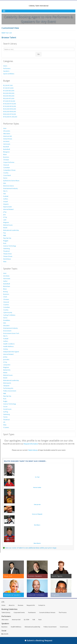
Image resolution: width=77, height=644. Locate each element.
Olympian (6, 386)
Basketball (7, 149)
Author (5, 281)
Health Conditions (9, 344)
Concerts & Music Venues (47, 612)
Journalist (6, 359)
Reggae (6, 241)
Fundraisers (32, 612)
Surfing (6, 412)
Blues (5, 154)
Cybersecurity (8, 312)
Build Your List (7, 33)
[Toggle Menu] (38, 11)
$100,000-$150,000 (10, 104)
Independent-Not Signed (11, 352)
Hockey (6, 349)
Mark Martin (37, 543)
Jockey (5, 357)
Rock (5, 243)
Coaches (6, 305)
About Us (12, 605)
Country (6, 173)
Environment (7, 331)
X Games (6, 427)
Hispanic (6, 204)
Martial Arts (7, 370)
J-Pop (5, 212)
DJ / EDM (27, 620)
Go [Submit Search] (38, 54)
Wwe (5, 262)
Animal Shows (8, 139)
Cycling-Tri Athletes (9, 315)
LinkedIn (5, 634)
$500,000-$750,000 (10, 114)
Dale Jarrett (37, 504)
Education (6, 326)
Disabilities (7, 320)
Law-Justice (7, 365)
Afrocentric (7, 131)
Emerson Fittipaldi (37, 514)
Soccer (5, 406)
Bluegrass (6, 152)
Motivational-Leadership (11, 230)
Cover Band (7, 175)
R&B (5, 235)
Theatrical (6, 251)
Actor (5, 128)
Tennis (5, 417)
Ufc (4, 422)
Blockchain (7, 286)
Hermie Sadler (37, 487)
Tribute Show (7, 254)
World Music (7, 259)
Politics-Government (10, 391)
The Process (63, 612)
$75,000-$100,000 (9, 101)
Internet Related (8, 209)
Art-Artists (6, 141)
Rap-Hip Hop (7, 238)
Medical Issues (8, 225)
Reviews (21, 605)
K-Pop (5, 217)
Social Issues (7, 409)
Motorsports (7, 383)
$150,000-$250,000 (10, 106)
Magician (6, 222)
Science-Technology (10, 246)
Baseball (6, 147)
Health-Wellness (8, 346)
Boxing (5, 292)
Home (3, 605)
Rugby (5, 401)
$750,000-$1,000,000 (10, 117)
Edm (5, 183)
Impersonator (8, 207)
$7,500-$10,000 (8, 88)
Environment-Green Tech (11, 333)
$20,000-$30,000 (9, 93)
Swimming (6, 248)
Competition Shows (9, 170)
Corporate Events (19, 612)
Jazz (5, 215)
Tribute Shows (8, 256)
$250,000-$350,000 (10, 109)
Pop (4, 233)
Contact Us (42, 605)
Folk (4, 194)
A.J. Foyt (37, 477)
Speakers (6, 71)
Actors (5, 66)
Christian (6, 160)
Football (6, 196)
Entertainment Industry (10, 188)
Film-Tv (5, 191)
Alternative (7, 134)
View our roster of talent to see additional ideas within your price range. (31, 548)
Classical (6, 165)
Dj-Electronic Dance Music (11, 181)
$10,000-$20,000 (9, 91)
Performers (7, 68)
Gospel (6, 201)
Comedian (7, 168)
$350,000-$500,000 (10, 111)
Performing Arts (8, 388)
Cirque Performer (9, 162)
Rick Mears (37, 525)
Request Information (31, 444)
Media (5, 373)
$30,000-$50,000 (9, 96)
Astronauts (7, 144)
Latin (5, 220)
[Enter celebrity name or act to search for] (39, 49)
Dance (5, 178)
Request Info (31, 605)
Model (5, 228)
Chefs (5, 297)
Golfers (6, 199)
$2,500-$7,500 (8, 85)
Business (6, 157)
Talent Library (33, 450)
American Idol (8, 136)
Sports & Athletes (9, 74)
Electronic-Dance (9, 186)
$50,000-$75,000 (9, 98)
